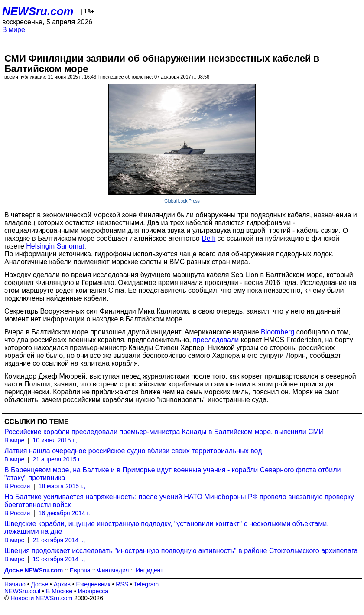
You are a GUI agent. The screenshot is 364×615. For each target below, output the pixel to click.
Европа (80, 570)
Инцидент (149, 570)
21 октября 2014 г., (59, 540)
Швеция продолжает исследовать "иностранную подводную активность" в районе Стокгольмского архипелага (181, 551)
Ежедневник (93, 584)
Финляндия (113, 570)
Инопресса (93, 591)
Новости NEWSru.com (41, 598)
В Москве (59, 591)
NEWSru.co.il (22, 591)
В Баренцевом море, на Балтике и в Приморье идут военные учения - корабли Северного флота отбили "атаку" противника (172, 474)
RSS (122, 584)
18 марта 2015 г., (62, 486)
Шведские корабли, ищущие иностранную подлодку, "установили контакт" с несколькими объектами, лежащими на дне (167, 528)
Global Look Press (182, 201)
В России (17, 486)
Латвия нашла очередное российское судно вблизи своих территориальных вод (133, 451)
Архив (62, 584)
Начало (15, 584)
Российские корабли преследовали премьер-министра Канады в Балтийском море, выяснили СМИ (164, 432)
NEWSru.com (38, 11)
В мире (14, 30)
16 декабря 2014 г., (65, 513)
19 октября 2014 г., (59, 559)
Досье (39, 584)
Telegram (146, 584)
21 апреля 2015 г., (58, 459)
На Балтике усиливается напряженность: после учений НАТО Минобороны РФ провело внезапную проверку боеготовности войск (179, 501)
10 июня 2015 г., (55, 440)
